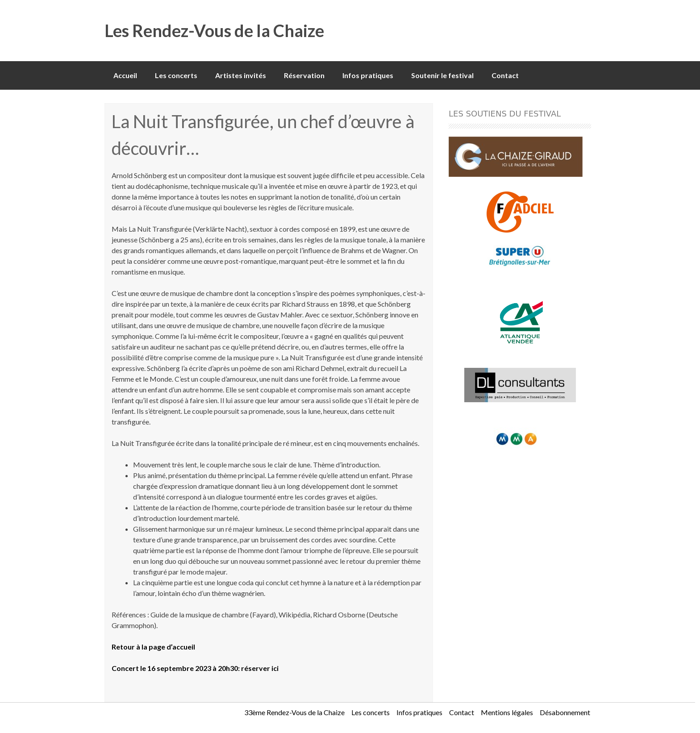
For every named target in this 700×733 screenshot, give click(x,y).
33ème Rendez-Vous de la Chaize (294, 712)
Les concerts (176, 75)
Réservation (304, 75)
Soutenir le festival (442, 75)
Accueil (125, 75)
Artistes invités (241, 75)
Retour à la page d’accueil (153, 647)
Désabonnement (565, 712)
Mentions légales (507, 712)
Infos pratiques (368, 75)
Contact (505, 75)
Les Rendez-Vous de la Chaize (214, 30)
